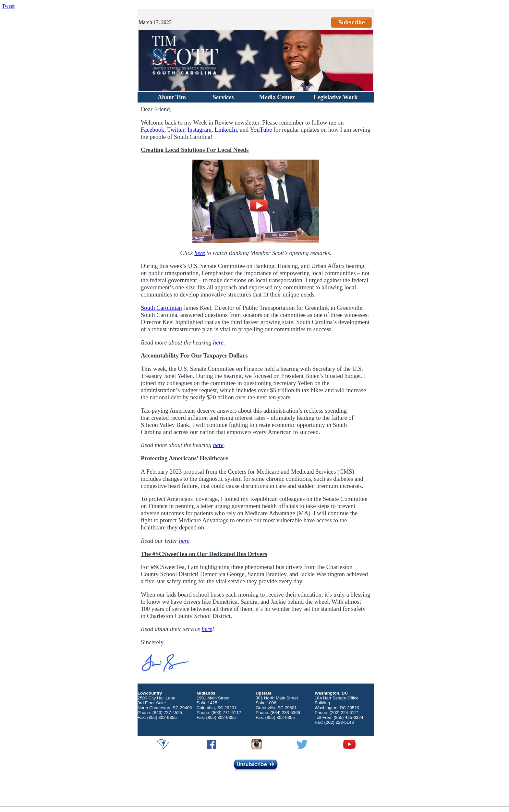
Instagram (200, 130)
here (200, 253)
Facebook (153, 130)
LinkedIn (226, 130)
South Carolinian (161, 308)
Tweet (8, 6)
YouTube (261, 130)
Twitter (176, 130)
